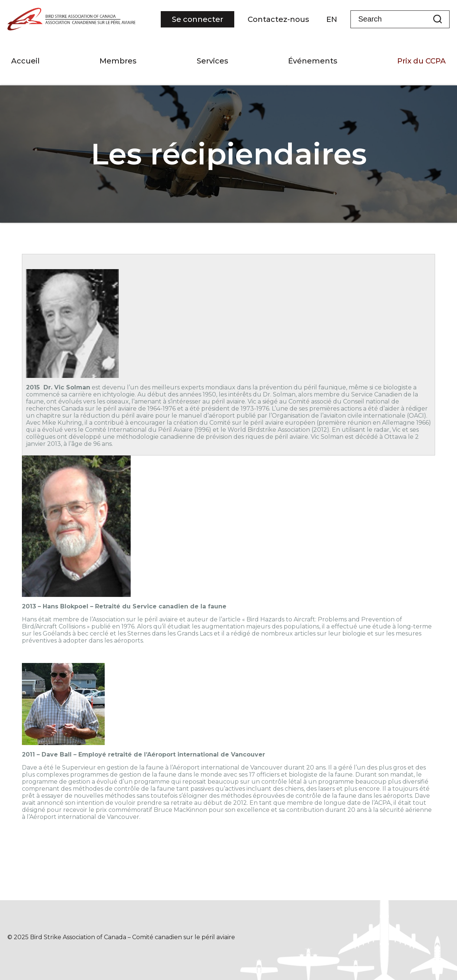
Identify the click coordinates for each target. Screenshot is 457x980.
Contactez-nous (278, 19)
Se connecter (198, 19)
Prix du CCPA (422, 61)
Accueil (25, 61)
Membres (118, 61)
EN (332, 19)
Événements (313, 61)
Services (213, 61)
